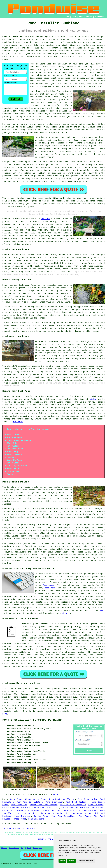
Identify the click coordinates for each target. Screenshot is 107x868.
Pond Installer (19, 805)
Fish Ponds (85, 816)
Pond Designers (36, 819)
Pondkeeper (49, 585)
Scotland (22, 661)
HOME (67, 17)
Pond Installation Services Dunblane (32, 720)
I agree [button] (62, 861)
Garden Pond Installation (16, 808)
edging (93, 399)
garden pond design (43, 493)
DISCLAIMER (99, 17)
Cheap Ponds (16, 799)
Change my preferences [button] (86, 861)
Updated (28, 848)
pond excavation (24, 649)
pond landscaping (80, 641)
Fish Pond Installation (62, 799)
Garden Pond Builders (14, 811)
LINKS (74, 17)
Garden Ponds (41, 816)
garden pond (58, 137)
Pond (5, 219)
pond (81, 64)
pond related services (93, 658)
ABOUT (81, 17)
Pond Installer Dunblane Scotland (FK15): (25, 37)
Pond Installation (88, 799)
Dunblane (46, 219)
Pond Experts (38, 848)
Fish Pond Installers (63, 816)
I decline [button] (71, 861)
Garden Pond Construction (44, 805)
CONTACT (89, 17)
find (11, 689)
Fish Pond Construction (78, 813)
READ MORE (18, 422)
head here (50, 588)
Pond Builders (96, 805)
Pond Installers (65, 811)
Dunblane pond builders (36, 624)
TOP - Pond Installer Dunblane (19, 828)
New (22, 848)
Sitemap (4, 848)
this (65, 613)
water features (66, 75)
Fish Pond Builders (77, 802)
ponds (30, 512)
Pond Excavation (54, 802)
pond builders (27, 236)
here (101, 611)
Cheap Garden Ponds (36, 799)
